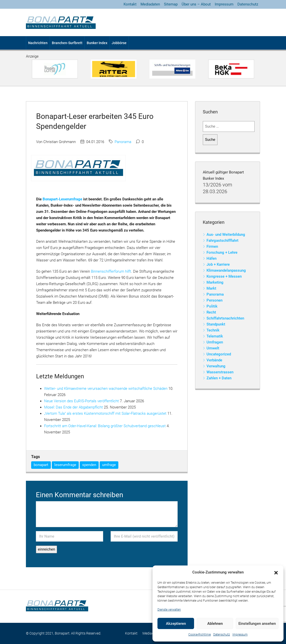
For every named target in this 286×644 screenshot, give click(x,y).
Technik (213, 330)
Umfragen (215, 342)
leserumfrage (65, 465)
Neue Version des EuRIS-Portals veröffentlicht (81, 401)
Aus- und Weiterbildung (226, 235)
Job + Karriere (218, 264)
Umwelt (213, 348)
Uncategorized (219, 354)
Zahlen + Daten (219, 378)
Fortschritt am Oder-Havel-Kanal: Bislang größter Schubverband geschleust (105, 426)
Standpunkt (216, 324)
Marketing (215, 282)
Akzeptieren (176, 624)
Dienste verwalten (169, 610)
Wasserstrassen (220, 372)
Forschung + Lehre (222, 252)
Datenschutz (222, 635)
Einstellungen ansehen (257, 624)
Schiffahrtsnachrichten (225, 318)
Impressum (240, 635)
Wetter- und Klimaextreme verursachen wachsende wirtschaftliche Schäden (106, 389)
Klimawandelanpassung (226, 270)
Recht (211, 312)
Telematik (215, 336)
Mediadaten (150, 4)
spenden (89, 465)
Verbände (214, 360)
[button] (276, 572)
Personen (214, 300)
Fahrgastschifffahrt (222, 241)
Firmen (212, 246)
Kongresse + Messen (224, 276)
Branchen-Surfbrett (67, 43)
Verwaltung (216, 366)
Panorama (123, 142)
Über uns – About (196, 4)
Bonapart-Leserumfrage (62, 199)
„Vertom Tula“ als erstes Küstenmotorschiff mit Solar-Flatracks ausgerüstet (105, 413)
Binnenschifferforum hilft (111, 271)
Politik (212, 306)
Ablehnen (215, 624)
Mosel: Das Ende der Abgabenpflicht (73, 407)
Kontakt (130, 4)
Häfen (212, 258)
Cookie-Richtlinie (200, 635)
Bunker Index (97, 43)
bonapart (41, 465)
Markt (211, 288)
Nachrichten (38, 43)
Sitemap (171, 4)
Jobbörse (119, 43)
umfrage (109, 465)
